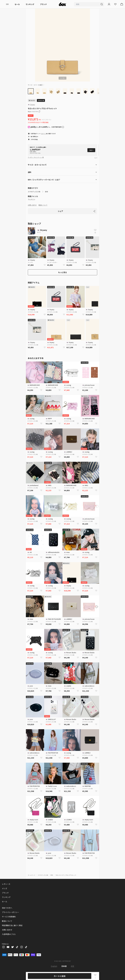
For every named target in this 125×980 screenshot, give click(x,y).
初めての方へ (7, 908)
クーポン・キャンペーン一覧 (36, 157)
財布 (47, 192)
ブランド (43, 4)
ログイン (44, 134)
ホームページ (31, 875)
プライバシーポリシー (10, 912)
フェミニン (31, 199)
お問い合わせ (32, 205)
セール (17, 4)
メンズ (5, 888)
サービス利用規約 (9, 917)
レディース (6, 884)
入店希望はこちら (9, 934)
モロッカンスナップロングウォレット (66, 875)
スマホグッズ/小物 (34, 192)
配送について (43, 205)
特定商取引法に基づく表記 (12, 925)
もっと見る (62, 272)
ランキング (30, 4)
